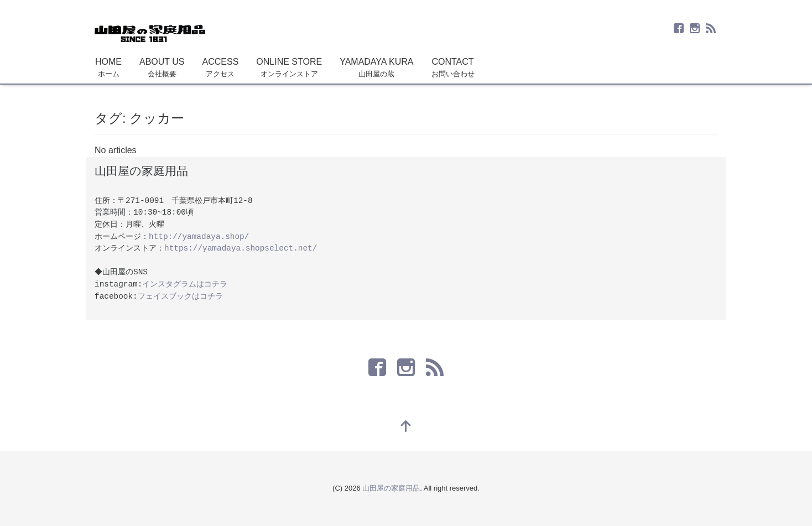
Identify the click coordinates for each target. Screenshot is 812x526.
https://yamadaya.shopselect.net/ (241, 248)
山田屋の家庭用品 (391, 488)
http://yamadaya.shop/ (199, 237)
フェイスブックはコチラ (180, 296)
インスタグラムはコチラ (185, 284)
